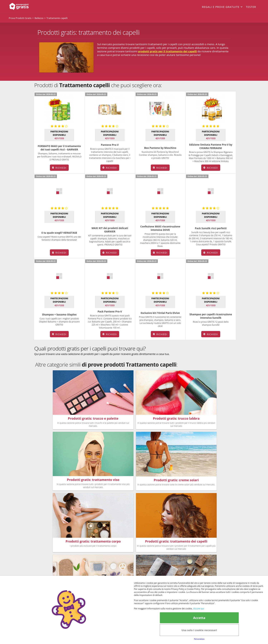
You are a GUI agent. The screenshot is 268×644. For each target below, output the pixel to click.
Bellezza (114, 540)
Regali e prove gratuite (221, 7)
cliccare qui (198, 609)
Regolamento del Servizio (193, 544)
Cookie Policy (145, 575)
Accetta (199, 618)
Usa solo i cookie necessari (199, 630)
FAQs (180, 540)
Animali (142, 548)
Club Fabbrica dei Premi (192, 548)
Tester (251, 7)
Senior (142, 553)
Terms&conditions (126, 575)
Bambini (114, 548)
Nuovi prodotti (118, 553)
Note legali (176, 564)
